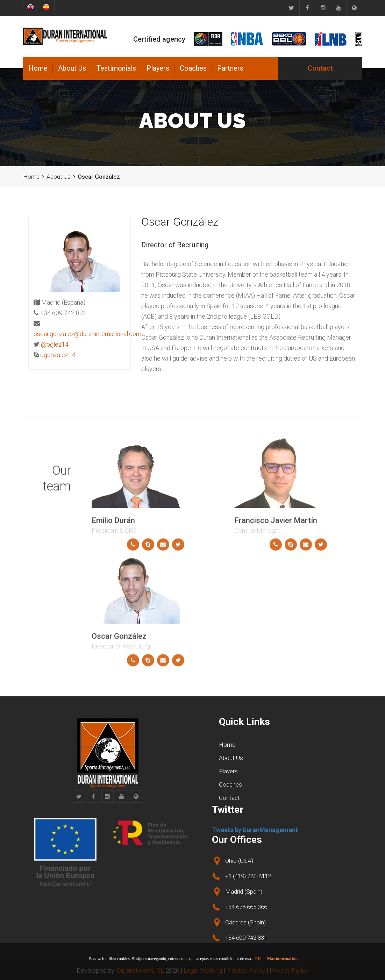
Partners (230, 68)
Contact (320, 68)
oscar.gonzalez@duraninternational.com (87, 334)
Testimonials (116, 68)
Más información (283, 959)
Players (158, 68)
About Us (72, 68)
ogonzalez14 (58, 355)
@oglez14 (55, 344)
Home (38, 68)
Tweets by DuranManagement (255, 830)
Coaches (193, 68)
